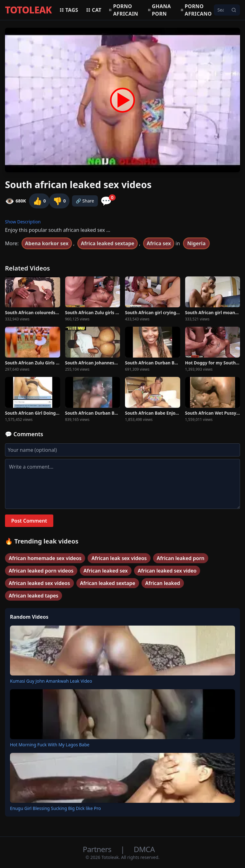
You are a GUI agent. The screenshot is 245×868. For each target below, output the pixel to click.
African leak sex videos (119, 558)
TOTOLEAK (28, 10)
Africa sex (159, 243)
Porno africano (196, 10)
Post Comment (29, 521)
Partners (98, 849)
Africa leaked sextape (108, 243)
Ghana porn (159, 10)
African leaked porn (181, 558)
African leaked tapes (34, 596)
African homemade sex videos (45, 558)
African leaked (163, 583)
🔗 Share (85, 201)
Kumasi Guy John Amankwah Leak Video (51, 681)
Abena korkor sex (47, 243)
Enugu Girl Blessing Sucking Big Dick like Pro (55, 808)
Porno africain (123, 10)
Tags (69, 10)
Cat (94, 10)
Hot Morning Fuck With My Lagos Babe (50, 745)
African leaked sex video (167, 571)
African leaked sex (106, 571)
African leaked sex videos (39, 583)
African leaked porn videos (41, 571)
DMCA (144, 849)
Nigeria (197, 243)
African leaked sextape (108, 583)
